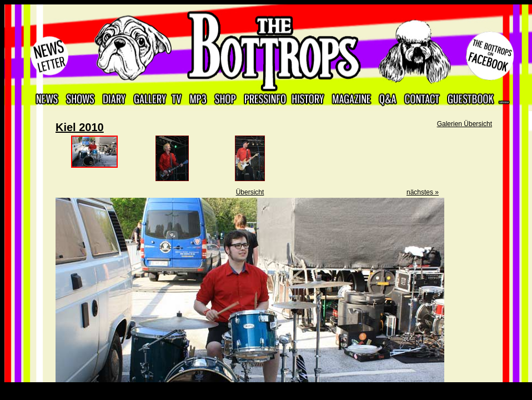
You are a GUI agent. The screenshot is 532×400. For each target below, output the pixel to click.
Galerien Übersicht (465, 124)
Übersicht (250, 192)
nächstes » (423, 192)
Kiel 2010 (80, 127)
